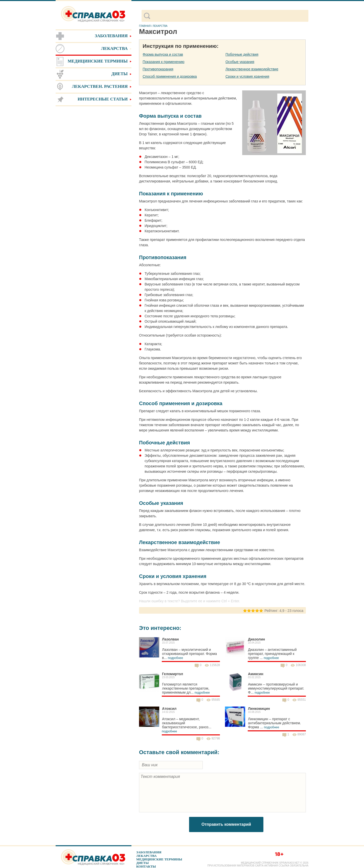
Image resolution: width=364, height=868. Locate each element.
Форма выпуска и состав (163, 54)
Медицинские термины (159, 859)
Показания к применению (163, 62)
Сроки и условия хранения (247, 76)
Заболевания (149, 852)
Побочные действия (242, 54)
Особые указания (240, 62)
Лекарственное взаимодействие (252, 69)
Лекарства (146, 856)
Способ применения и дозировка (170, 76)
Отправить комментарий (226, 824)
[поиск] (229, 16)
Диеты (142, 863)
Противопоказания (158, 69)
